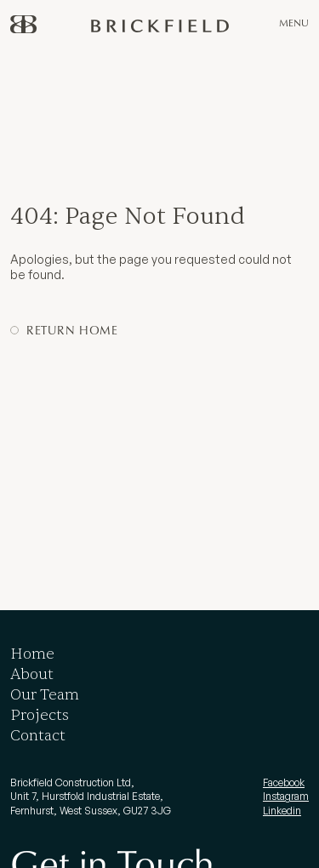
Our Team (45, 695)
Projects (40, 715)
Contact (38, 736)
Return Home (72, 330)
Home (32, 654)
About (32, 674)
